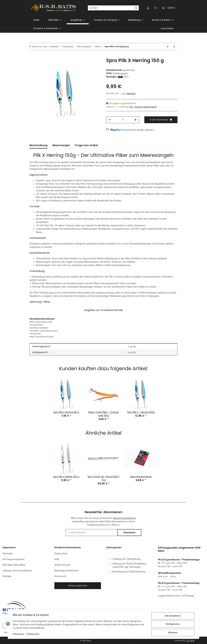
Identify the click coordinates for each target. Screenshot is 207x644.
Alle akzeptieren (172, 616)
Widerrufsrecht (62, 565)
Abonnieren (129, 532)
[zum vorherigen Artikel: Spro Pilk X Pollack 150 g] (168, 47)
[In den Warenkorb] (32, 56)
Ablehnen (172, 633)
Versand (131, 94)
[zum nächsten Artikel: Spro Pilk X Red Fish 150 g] (174, 47)
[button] (148, 8)
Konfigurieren (172, 624)
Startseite (8, 554)
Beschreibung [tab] (38, 145)
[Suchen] (111, 8)
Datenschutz (33, 634)
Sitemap (7, 576)
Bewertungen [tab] (61, 145)
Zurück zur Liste (39, 47)
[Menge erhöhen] (136, 120)
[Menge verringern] (110, 120)
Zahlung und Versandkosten (17, 571)
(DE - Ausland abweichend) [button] (143, 107)
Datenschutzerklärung (124, 518)
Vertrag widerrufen (78, 586)
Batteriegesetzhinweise (66, 571)
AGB (57, 559)
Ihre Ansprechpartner (14, 559)
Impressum (19, 634)
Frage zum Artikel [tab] (86, 145)
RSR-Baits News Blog (14, 565)
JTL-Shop (190, 641)
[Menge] (123, 120)
